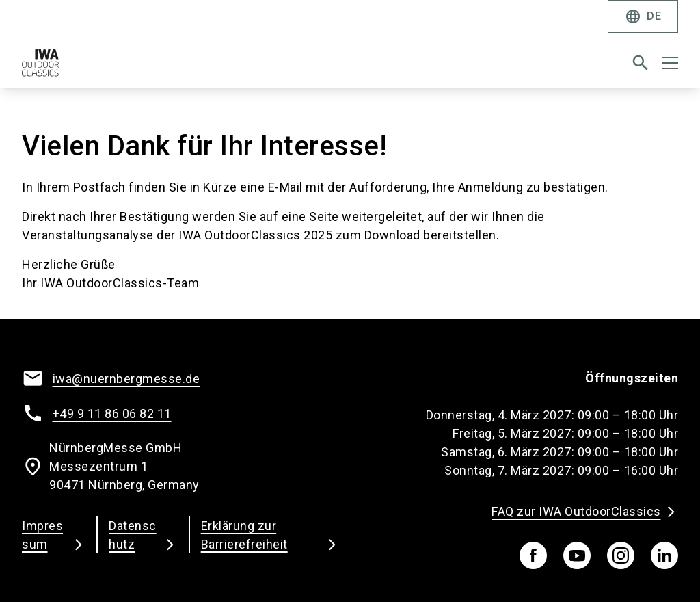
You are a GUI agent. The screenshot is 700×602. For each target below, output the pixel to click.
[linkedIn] (664, 555)
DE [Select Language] (643, 16)
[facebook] (533, 555)
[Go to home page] (180, 68)
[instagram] (621, 555)
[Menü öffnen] (670, 63)
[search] (641, 63)
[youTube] (577, 555)
